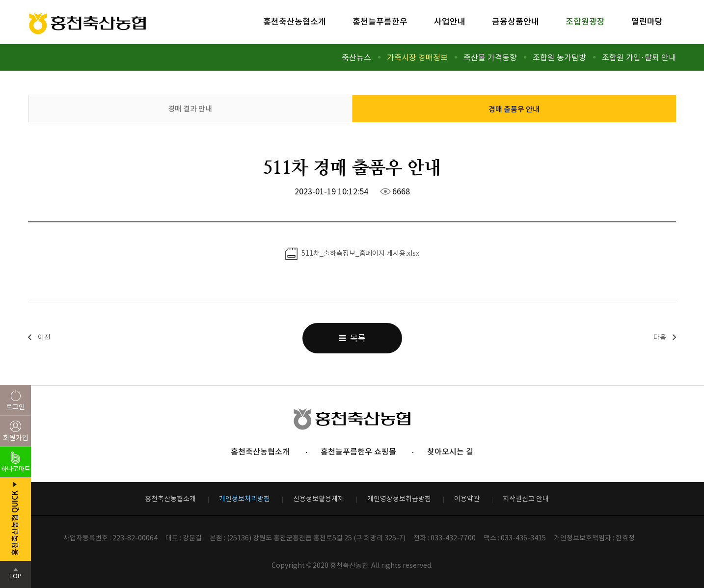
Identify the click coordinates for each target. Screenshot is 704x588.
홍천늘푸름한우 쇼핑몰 (358, 452)
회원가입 (16, 438)
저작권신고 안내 (526, 499)
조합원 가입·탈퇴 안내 (639, 57)
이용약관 (467, 499)
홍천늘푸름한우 (380, 22)
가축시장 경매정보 (417, 57)
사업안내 (450, 22)
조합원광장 (585, 22)
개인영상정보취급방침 (399, 499)
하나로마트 (16, 469)
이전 (44, 337)
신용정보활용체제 (319, 499)
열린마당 (647, 22)
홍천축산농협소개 (295, 22)
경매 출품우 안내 (514, 109)
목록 (352, 338)
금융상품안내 (515, 22)
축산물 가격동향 (490, 57)
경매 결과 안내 (190, 109)
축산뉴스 (356, 57)
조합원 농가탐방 (559, 57)
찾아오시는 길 (450, 452)
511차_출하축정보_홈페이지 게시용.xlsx (352, 254)
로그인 (15, 407)
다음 (660, 337)
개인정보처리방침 (244, 499)
